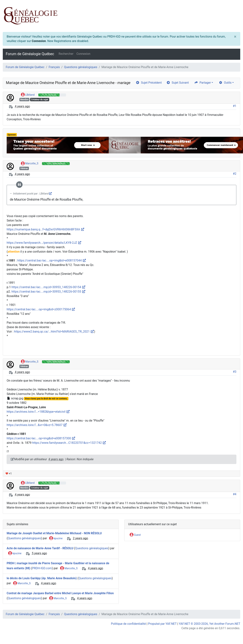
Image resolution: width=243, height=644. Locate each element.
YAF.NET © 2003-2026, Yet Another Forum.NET (210, 624)
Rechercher (66, 54)
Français (54, 67)
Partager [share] (203, 83)
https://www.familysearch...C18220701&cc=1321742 (69, 443)
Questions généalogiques (81, 67)
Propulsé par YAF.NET (162, 624)
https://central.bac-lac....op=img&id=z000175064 (41, 309)
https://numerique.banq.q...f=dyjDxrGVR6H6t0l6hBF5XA (46, 229)
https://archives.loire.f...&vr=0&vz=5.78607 (37, 425)
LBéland (28, 95)
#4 (235, 494)
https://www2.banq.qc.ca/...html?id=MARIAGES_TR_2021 (54, 332)
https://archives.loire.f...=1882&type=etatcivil (38, 412)
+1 (9, 474)
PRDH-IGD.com (42, 568)
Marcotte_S (30, 164)
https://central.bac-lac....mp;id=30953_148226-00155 (49, 292)
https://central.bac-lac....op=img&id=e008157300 (41, 438)
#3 (235, 372)
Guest (135, 535)
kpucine (56, 539)
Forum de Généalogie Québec (30, 54)
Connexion (39, 41)
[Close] (235, 37)
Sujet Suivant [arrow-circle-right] (178, 83)
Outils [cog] (225, 83)
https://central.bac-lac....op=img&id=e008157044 (52, 260)
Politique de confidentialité (128, 624)
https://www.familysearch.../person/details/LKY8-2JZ (44, 243)
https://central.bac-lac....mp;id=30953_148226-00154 (49, 287)
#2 (235, 174)
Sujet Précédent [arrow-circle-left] (149, 83)
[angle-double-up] (233, 632)
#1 (235, 106)
